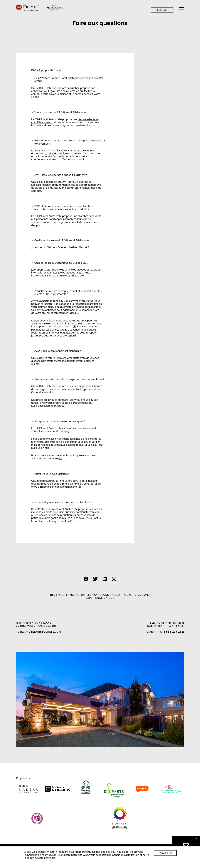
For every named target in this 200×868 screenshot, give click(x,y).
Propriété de (24, 778)
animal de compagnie (60, 431)
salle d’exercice (48, 182)
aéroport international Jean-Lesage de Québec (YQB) (67, 271)
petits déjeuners (55, 512)
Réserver (162, 10)
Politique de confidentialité (39, 858)
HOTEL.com (38, 632)
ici (61, 458)
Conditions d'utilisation (126, 855)
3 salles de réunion (56, 154)
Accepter (165, 853)
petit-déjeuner (60, 474)
